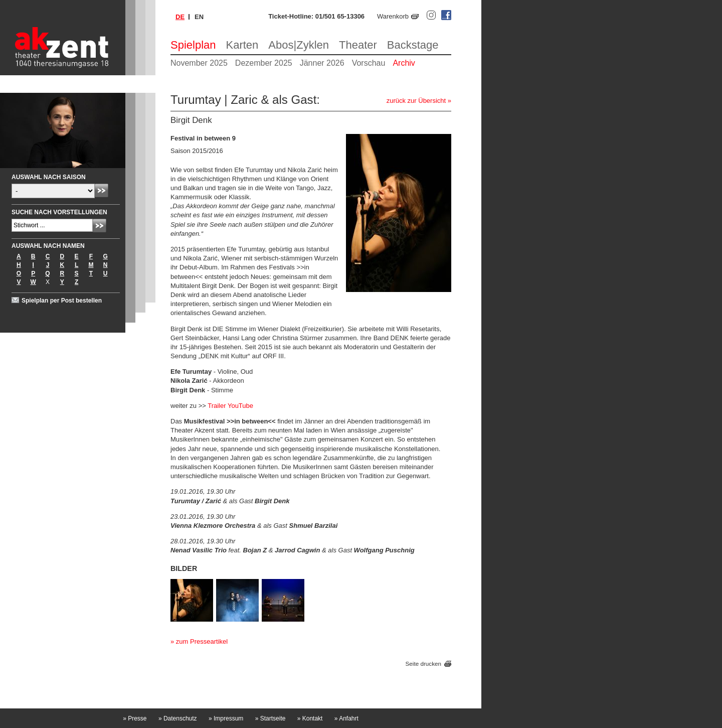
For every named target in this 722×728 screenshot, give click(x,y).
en (199, 17)
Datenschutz (178, 718)
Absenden (102, 190)
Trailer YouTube (230, 406)
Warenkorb (393, 16)
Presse (135, 718)
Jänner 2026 (322, 63)
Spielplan (193, 45)
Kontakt (310, 718)
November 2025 (199, 63)
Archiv (404, 63)
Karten (242, 45)
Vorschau (369, 63)
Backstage (413, 45)
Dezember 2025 (264, 63)
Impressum (226, 718)
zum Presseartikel (202, 641)
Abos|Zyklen (299, 45)
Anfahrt (346, 718)
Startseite (270, 718)
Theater (358, 45)
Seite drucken (423, 664)
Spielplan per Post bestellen (62, 301)
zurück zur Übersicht (416, 101)
